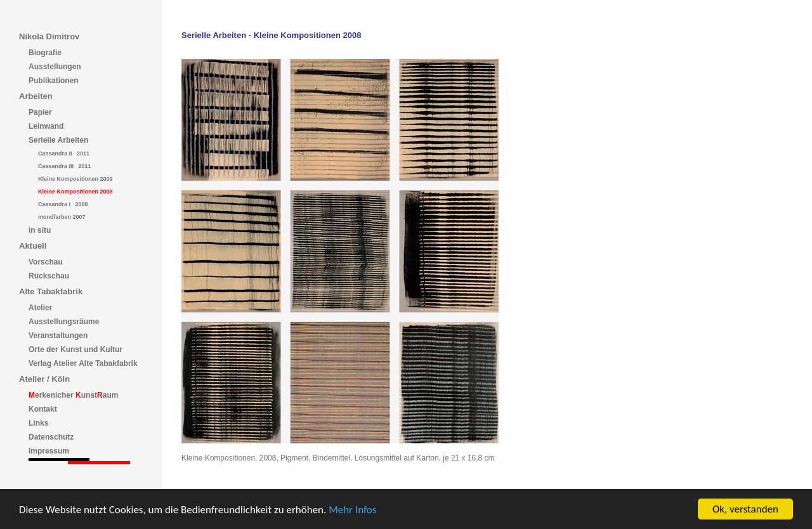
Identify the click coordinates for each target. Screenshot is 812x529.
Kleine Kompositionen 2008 (75, 192)
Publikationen (54, 81)
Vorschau (46, 262)
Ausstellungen (55, 67)
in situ (40, 230)
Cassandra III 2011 (65, 166)
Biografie (45, 53)
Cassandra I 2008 (63, 204)
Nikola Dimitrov (49, 36)
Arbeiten (36, 96)
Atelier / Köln (44, 379)
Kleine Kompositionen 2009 (75, 179)
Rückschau (49, 276)
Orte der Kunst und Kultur (75, 349)
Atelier (40, 308)
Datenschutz (51, 437)
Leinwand (46, 126)
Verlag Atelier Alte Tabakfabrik (83, 363)
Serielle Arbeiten (58, 140)
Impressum (49, 451)
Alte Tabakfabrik (51, 291)
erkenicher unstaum (73, 395)
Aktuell (33, 246)
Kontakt (43, 409)
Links (38, 423)
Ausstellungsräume (64, 322)
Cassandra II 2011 (64, 153)
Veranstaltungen (58, 336)
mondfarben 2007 (62, 217)
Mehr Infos (352, 510)
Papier (40, 112)
